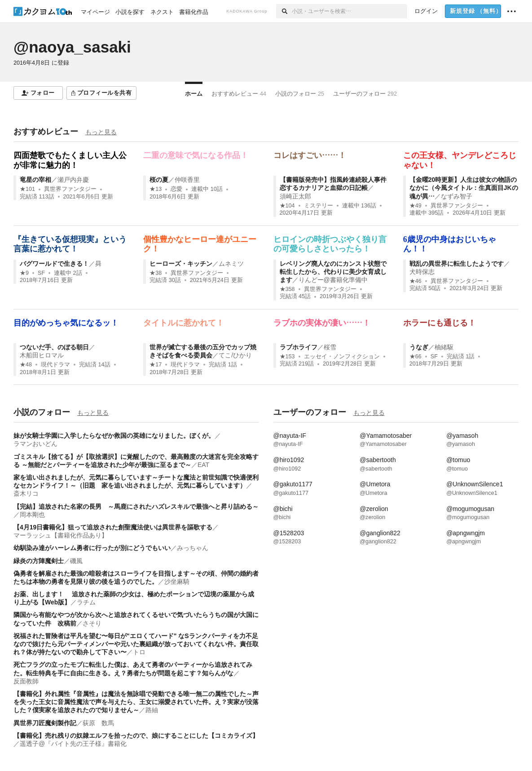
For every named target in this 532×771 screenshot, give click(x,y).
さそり (92, 623)
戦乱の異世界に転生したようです (457, 264)
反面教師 (26, 681)
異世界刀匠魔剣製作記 (45, 723)
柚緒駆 (444, 347)
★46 (415, 281)
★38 (156, 273)
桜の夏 (159, 180)
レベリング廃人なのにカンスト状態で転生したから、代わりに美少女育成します (333, 272)
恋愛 (176, 189)
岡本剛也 (32, 515)
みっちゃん (193, 548)
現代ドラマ (55, 365)
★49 (415, 206)
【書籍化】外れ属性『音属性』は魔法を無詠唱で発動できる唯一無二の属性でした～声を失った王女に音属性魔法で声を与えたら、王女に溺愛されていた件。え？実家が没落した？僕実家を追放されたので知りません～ (136, 702)
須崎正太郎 (295, 196)
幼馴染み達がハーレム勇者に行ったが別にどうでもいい (92, 548)
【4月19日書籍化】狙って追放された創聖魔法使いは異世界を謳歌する (113, 527)
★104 (287, 206)
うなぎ (419, 347)
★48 (26, 365)
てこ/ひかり (235, 355)
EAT (203, 465)
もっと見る (101, 132)
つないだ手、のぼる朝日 (54, 347)
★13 (156, 189)
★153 (287, 357)
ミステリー (319, 206)
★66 (415, 357)
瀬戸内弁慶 (73, 180)
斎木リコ (26, 493)
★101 (27, 189)
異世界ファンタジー (70, 189)
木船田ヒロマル (42, 355)
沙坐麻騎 (177, 582)
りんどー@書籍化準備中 (333, 280)
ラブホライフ (299, 347)
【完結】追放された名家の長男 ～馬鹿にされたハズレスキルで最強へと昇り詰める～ (136, 507)
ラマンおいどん (35, 444)
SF (41, 273)
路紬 (152, 710)
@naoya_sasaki (72, 47)
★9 (24, 273)
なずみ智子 (457, 196)
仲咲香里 (187, 180)
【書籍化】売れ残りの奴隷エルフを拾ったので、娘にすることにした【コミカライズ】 (136, 736)
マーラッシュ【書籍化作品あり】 (61, 535)
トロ (139, 652)
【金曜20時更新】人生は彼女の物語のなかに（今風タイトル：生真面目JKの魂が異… (464, 188)
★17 (156, 365)
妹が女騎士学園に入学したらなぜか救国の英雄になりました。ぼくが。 (114, 436)
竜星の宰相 (35, 180)
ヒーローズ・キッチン (181, 264)
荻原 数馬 (98, 723)
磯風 (76, 561)
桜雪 (330, 347)
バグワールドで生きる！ (54, 264)
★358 (287, 289)
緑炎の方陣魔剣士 (39, 561)
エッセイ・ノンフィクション (342, 357)
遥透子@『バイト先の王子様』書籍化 (73, 744)
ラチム (86, 602)
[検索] (284, 11)
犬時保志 (422, 272)
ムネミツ (231, 264)
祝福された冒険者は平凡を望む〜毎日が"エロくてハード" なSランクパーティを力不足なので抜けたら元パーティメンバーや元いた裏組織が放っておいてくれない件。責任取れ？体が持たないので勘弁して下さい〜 (136, 644)
